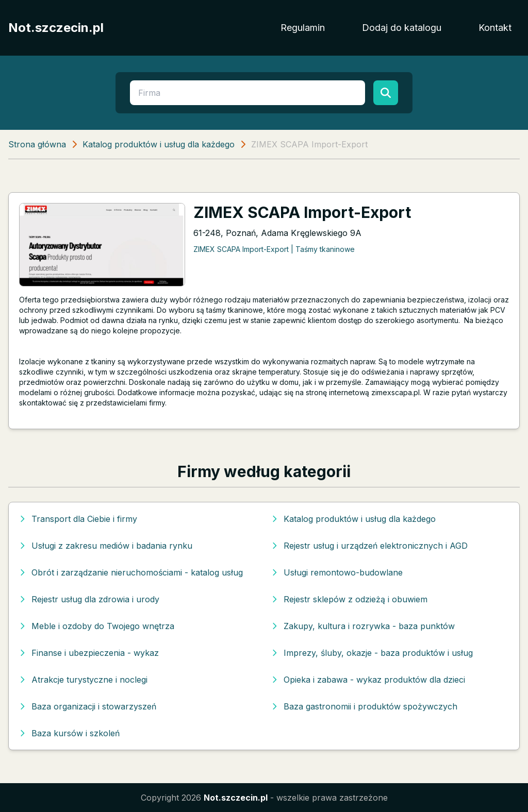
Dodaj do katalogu (402, 28)
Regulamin (303, 28)
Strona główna (37, 144)
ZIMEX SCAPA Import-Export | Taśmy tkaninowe (274, 249)
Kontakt (495, 28)
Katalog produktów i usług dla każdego (159, 144)
